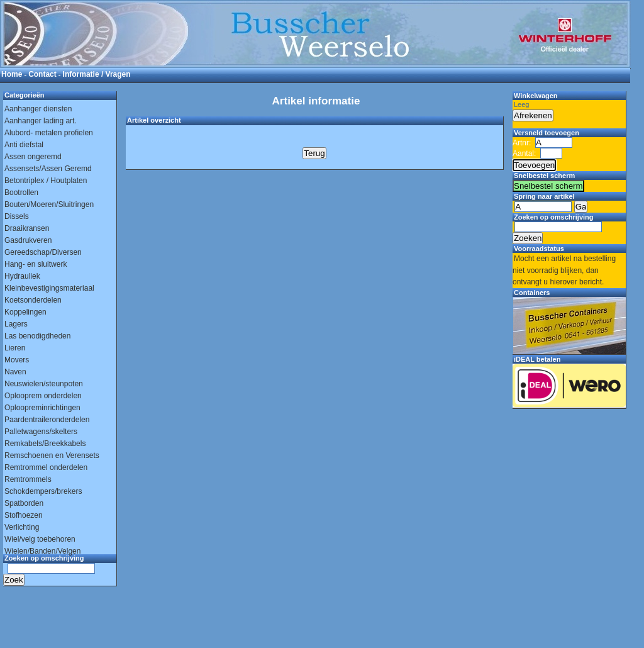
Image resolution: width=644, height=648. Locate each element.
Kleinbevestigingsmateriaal (49, 288)
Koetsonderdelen (33, 300)
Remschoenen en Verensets (52, 455)
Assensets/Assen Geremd (48, 169)
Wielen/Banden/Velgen (42, 551)
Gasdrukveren (28, 240)
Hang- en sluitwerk (36, 264)
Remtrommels (28, 479)
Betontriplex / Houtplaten (46, 181)
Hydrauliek (22, 276)
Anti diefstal (24, 145)
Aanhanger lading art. (41, 121)
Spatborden (24, 503)
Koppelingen (25, 312)
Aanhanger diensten (38, 109)
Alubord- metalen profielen (49, 133)
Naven (15, 372)
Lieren (15, 348)
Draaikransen (27, 228)
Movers (17, 360)
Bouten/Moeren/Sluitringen (49, 204)
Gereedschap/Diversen (43, 252)
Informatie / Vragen (97, 74)
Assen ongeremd (33, 157)
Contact (42, 74)
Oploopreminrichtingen (42, 408)
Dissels (17, 216)
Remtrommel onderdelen (46, 467)
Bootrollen (21, 193)
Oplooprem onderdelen (43, 396)
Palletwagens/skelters (41, 432)
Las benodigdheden (37, 336)
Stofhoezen (24, 515)
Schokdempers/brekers (43, 491)
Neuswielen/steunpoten (44, 384)
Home (12, 74)
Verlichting (22, 527)
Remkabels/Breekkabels (45, 444)
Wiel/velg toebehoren (40, 539)
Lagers (16, 324)
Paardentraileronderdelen (47, 420)
